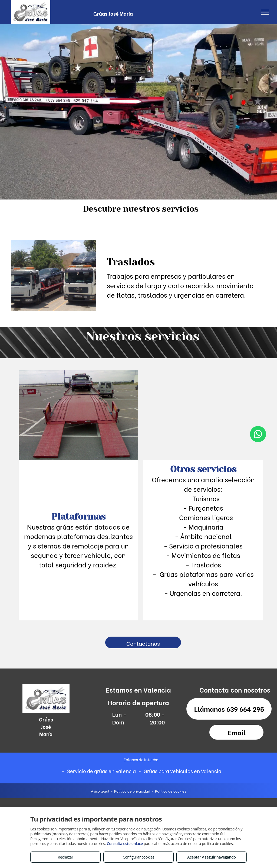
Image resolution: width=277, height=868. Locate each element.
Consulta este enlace (125, 844)
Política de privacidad (132, 791)
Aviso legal (100, 791)
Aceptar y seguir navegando (211, 857)
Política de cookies (171, 791)
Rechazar (65, 857)
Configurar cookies (139, 857)
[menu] (265, 12)
